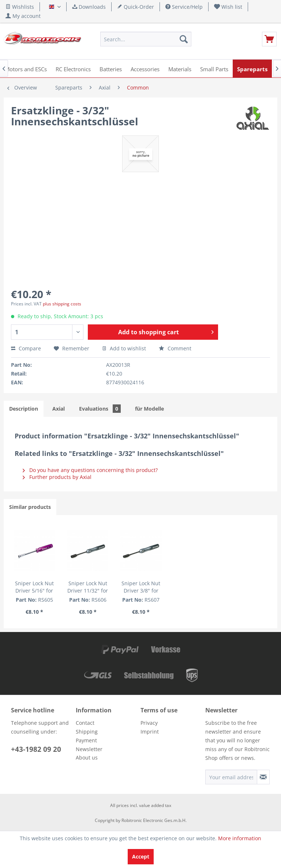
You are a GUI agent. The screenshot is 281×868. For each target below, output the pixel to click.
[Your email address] (231, 777)
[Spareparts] (252, 68)
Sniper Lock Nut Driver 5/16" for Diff (34, 587)
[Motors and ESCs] (26, 68)
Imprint (150, 732)
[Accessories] (145, 68)
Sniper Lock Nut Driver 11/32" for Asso (88, 587)
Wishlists (20, 7)
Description (24, 409)
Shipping (87, 732)
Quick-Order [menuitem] (136, 7)
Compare (26, 348)
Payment (86, 740)
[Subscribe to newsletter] (263, 777)
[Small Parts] (214, 68)
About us (87, 757)
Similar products (30, 507)
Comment (175, 348)
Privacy (149, 723)
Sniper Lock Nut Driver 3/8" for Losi (141, 587)
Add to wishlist (124, 348)
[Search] (184, 39)
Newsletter (89, 749)
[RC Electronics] (73, 68)
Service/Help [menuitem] (184, 7)
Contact (85, 723)
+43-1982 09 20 (36, 749)
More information (240, 838)
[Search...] (146, 39)
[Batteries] (111, 68)
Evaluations (100, 409)
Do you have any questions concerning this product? (90, 470)
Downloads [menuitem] (89, 7)
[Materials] (180, 68)
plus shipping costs (62, 304)
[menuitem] (228, 7)
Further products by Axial (57, 477)
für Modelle (149, 409)
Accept (141, 856)
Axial (59, 409)
